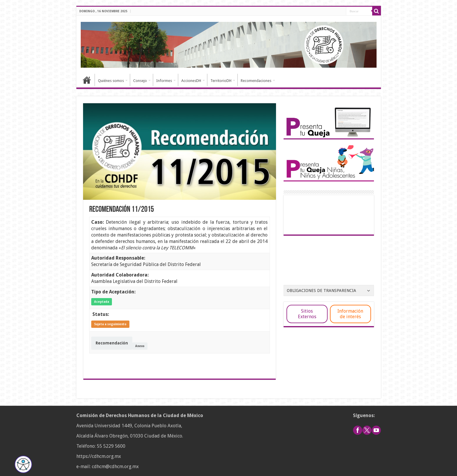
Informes (164, 81)
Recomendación (112, 343)
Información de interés (350, 314)
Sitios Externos (307, 314)
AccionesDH (191, 81)
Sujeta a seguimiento (110, 324)
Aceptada (102, 302)
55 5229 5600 (111, 446)
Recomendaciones (256, 81)
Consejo (140, 81)
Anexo (140, 346)
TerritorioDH (221, 81)
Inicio (87, 80)
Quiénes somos (111, 81)
